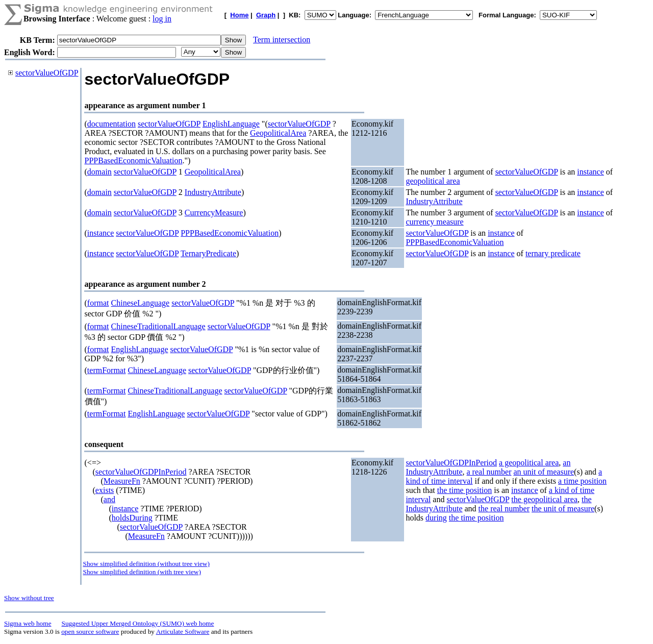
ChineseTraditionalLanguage (158, 326)
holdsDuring (132, 518)
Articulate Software (183, 631)
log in (162, 19)
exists (105, 490)
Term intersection (282, 40)
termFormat (107, 370)
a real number (489, 472)
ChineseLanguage (141, 303)
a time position (582, 481)
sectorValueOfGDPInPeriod (141, 472)
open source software (90, 631)
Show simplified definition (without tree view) (146, 564)
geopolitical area (433, 181)
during (436, 518)
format (98, 303)
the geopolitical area (544, 499)
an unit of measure (544, 472)
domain (99, 172)
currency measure (434, 222)
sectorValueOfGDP (47, 73)
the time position (465, 490)
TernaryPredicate (208, 253)
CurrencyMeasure (214, 213)
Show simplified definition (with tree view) (142, 572)
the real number (504, 509)
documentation (111, 124)
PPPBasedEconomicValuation (134, 160)
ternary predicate (553, 253)
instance (590, 172)
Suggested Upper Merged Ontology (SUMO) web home (138, 623)
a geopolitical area (529, 463)
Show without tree (29, 598)
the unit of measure (563, 509)
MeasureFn (122, 481)
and (109, 499)
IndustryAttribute (213, 192)
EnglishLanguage (231, 124)
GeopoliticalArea (278, 133)
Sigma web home (28, 623)
